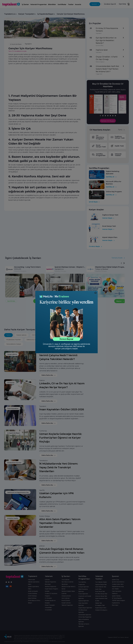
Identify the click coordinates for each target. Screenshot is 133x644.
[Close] (96, 293)
